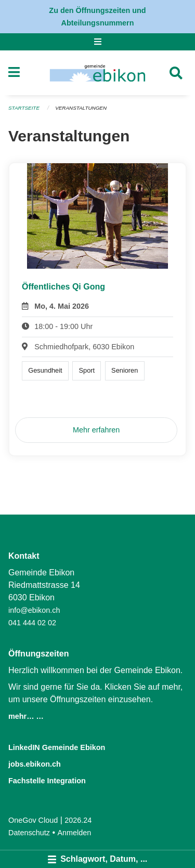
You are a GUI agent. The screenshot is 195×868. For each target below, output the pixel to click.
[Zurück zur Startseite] (97, 73)
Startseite (24, 108)
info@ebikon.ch (34, 610)
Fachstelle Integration (47, 781)
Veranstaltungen (81, 108)
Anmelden (75, 833)
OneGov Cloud (33, 820)
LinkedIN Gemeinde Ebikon (57, 747)
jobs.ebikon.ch (35, 764)
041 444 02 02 (32, 623)
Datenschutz (29, 833)
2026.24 (78, 820)
